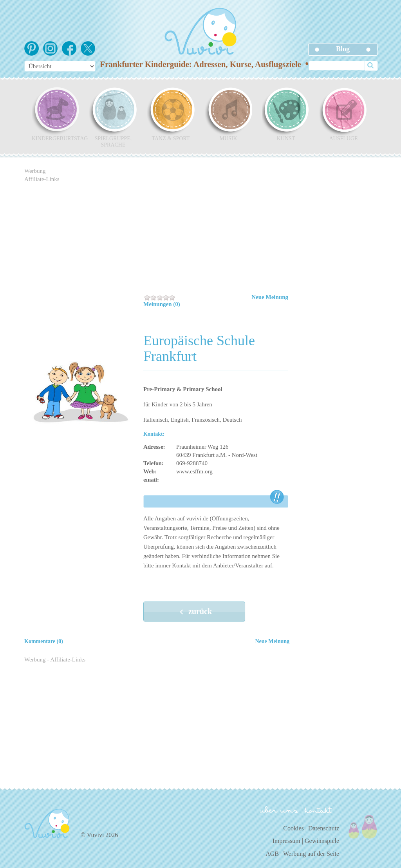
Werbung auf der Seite (311, 854)
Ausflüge (343, 114)
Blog (343, 49)
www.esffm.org (194, 471)
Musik (228, 114)
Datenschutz (324, 828)
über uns (279, 810)
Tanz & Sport (171, 114)
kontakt (320, 810)
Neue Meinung (270, 297)
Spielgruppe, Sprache (113, 117)
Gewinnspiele (322, 841)
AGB (272, 854)
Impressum (286, 841)
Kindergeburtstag (56, 114)
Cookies (293, 828)
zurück (194, 612)
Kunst (286, 114)
